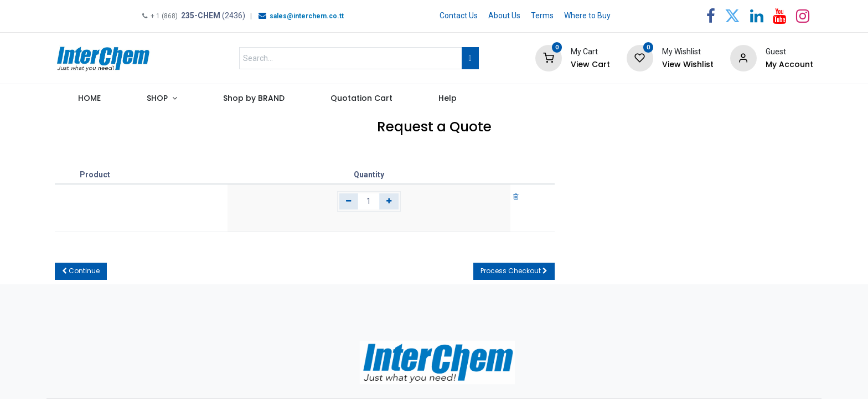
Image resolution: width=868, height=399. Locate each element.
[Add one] (389, 202)
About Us (504, 16)
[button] (81, 271)
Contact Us (459, 16)
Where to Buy (587, 16)
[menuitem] (89, 101)
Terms (542, 16)
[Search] (470, 58)
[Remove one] (349, 202)
